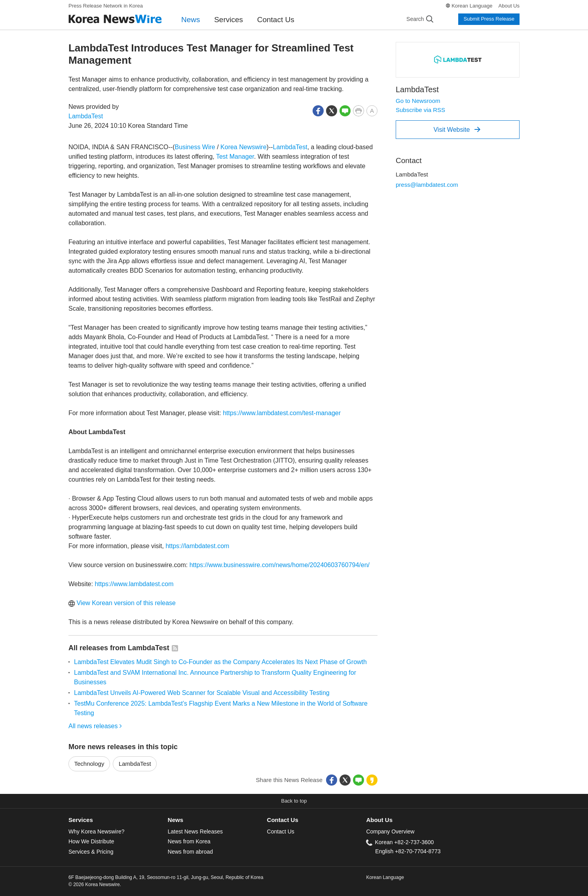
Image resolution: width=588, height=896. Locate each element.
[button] (318, 110)
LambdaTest (86, 116)
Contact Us (276, 20)
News (191, 20)
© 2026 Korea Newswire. (95, 885)
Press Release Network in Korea (106, 6)
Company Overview (390, 831)
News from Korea (189, 841)
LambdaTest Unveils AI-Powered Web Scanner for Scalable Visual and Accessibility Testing (202, 693)
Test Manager (235, 157)
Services (229, 20)
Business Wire (195, 147)
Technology (89, 764)
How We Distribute (91, 841)
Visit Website (457, 129)
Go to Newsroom (418, 101)
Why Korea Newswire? (96, 831)
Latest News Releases (195, 831)
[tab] (118, 820)
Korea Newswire (243, 147)
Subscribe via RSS (420, 110)
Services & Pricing (91, 852)
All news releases (95, 726)
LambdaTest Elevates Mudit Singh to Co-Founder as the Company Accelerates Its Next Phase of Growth (220, 662)
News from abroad (190, 852)
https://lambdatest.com (197, 546)
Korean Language (472, 6)
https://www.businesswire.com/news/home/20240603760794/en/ (280, 565)
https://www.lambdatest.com (134, 584)
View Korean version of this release (122, 603)
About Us (509, 6)
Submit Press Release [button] (489, 19)
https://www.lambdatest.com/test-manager (282, 413)
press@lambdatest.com (427, 185)
